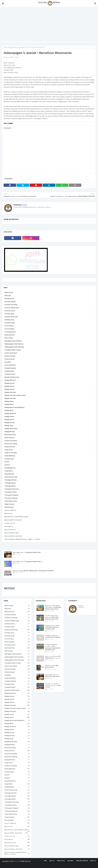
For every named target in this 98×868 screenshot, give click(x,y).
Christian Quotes (10, 311)
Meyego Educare (10, 383)
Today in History (10, 504)
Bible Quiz (8, 296)
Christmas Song (9, 320)
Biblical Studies (9, 299)
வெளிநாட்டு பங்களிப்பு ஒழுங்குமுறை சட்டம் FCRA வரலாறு (53, 685)
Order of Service (10, 438)
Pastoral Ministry (10, 447)
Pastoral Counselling (11, 444)
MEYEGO (17, 861)
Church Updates (10, 329)
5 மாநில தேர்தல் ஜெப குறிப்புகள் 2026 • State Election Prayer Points (52, 617)
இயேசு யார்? (9, 513)
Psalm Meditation (10, 456)
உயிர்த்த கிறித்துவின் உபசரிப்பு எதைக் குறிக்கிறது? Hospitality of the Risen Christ (53, 647)
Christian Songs (9, 314)
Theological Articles (11, 480)
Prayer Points (9, 450)
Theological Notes (10, 486)
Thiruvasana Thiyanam (12, 495)
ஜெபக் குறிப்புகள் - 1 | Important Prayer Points (27, 552)
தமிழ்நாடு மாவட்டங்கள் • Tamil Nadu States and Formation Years (53, 627)
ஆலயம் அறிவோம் (11, 510)
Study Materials (9, 474)
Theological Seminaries (12, 489)
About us (52, 861)
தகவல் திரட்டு (9, 526)
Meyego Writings (10, 432)
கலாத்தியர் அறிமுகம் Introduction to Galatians (53, 636)
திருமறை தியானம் (10, 530)
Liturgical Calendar (10, 368)
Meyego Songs (9, 426)
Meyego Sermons (10, 423)
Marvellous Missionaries (12, 377)
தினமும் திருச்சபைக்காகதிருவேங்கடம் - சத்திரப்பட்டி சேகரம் (22, 539)
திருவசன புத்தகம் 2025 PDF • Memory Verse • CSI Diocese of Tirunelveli (33, 571)
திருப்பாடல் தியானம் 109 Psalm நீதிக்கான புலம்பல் (53, 657)
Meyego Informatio (10, 392)
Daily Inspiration (10, 335)
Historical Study (10, 359)
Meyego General (10, 386)
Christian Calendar (10, 302)
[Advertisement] (49, 24)
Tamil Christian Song (11, 477)
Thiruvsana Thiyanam (11, 498)
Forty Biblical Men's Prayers (13, 350)
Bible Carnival (9, 293)
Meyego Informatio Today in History (15, 395)
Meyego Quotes (9, 416)
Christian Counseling (11, 305)
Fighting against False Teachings (14, 347)
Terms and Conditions (82, 861)
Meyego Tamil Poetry (11, 429)
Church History (9, 326)
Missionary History (10, 435)
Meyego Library (9, 401)
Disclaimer (70, 861)
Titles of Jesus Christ (11, 501)
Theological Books (10, 483)
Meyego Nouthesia (10, 413)
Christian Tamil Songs (11, 317)
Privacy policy (61, 861)
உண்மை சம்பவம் (10, 523)
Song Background (10, 468)
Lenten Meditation (10, 365)
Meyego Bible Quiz (10, 380)
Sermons (7, 465)
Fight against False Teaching (13, 341)
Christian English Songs (12, 308)
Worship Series (9, 507)
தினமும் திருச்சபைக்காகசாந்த (13, 536)
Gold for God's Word (11, 353)
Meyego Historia (10, 389)
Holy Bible (8, 362)
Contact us (93, 861)
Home (5, 47)
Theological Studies (11, 492)
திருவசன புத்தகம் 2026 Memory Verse (52, 666)
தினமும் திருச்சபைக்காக (12, 533)
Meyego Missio (12, 47)
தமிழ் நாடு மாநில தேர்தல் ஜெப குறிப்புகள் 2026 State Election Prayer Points (53, 607)
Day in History (9, 338)
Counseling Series (10, 332)
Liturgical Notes (10, 371)
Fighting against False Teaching (14, 344)
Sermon (7, 462)
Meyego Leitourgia (10, 398)
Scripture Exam (9, 459)
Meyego (7, 57)
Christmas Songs (10, 323)
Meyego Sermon (10, 419)
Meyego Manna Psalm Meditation (15, 407)
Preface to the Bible (11, 453)
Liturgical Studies (10, 374)
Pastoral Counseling (11, 441)
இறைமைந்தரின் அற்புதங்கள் (13, 520)
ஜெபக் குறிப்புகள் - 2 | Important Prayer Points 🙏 (28, 562)
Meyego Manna (9, 404)
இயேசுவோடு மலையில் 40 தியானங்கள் (17, 517)
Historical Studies (10, 356)
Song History (9, 471)
